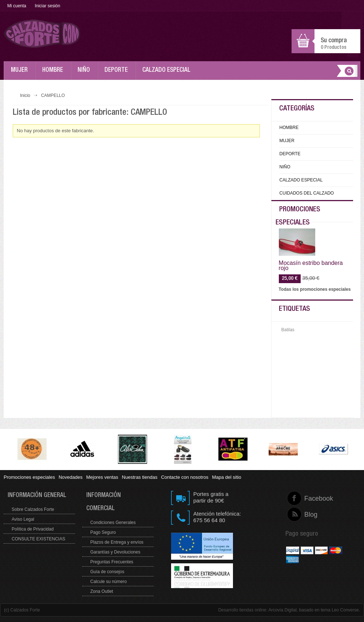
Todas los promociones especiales (315, 289)
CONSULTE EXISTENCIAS (38, 539)
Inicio (25, 95)
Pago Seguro (103, 532)
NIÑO (86, 74)
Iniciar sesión (47, 6)
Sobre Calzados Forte (33, 509)
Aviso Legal (23, 519)
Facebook (304, 498)
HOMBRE (54, 74)
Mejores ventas (102, 477)
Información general (37, 496)
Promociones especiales (29, 477)
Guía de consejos (107, 572)
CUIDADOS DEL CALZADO (307, 193)
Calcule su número (108, 582)
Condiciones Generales (113, 523)
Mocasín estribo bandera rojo (311, 266)
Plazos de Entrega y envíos (117, 542)
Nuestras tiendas (140, 477)
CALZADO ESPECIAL (168, 74)
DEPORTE (118, 74)
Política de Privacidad (33, 529)
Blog (304, 515)
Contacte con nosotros (185, 477)
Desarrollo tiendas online (242, 610)
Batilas (288, 330)
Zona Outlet (102, 591)
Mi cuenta (17, 6)
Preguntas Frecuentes (112, 562)
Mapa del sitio (226, 477)
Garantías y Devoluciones (115, 552)
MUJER (21, 74)
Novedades (71, 477)
